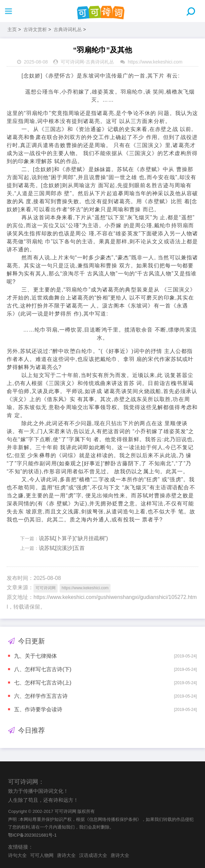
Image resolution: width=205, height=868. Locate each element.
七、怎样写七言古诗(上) (43, 683)
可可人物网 (42, 855)
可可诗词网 (72, 62)
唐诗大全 (66, 855)
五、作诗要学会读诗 (38, 709)
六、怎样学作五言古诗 (41, 696)
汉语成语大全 (93, 855)
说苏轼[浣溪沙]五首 (62, 548)
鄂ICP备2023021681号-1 (32, 835)
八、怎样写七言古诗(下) (43, 669)
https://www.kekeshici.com (155, 62)
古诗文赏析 (35, 29)
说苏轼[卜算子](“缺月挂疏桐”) (73, 538)
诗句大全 (17, 855)
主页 (12, 29)
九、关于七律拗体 (36, 656)
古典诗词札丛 (68, 29)
